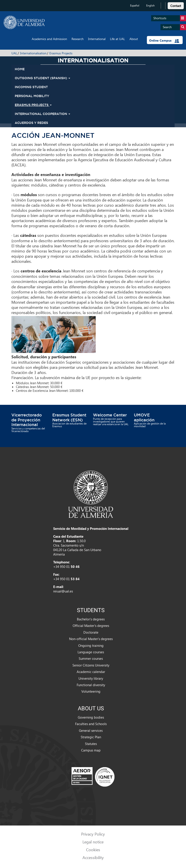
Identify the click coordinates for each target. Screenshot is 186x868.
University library (91, 678)
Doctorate (91, 632)
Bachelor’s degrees (91, 619)
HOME (20, 69)
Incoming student (31, 87)
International (97, 39)
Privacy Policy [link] (93, 834)
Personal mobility (32, 96)
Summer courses (91, 658)
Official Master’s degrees (91, 626)
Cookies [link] (93, 850)
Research (78, 39)
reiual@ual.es (63, 591)
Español (135, 5)
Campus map (91, 750)
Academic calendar (91, 672)
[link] (176, 5)
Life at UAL (117, 39)
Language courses (91, 652)
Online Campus (164, 40)
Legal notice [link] (93, 842)
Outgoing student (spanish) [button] (42, 78)
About (134, 39)
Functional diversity (91, 685)
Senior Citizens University (91, 665)
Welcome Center (110, 415)
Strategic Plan (91, 737)
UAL (14, 53)
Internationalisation (33, 53)
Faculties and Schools (91, 724)
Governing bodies (91, 717)
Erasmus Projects (61, 53)
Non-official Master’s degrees (91, 639)
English (150, 5)
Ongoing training (91, 645)
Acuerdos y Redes (31, 123)
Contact (176, 6)
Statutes (91, 744)
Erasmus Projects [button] (33, 105)
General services (91, 730)
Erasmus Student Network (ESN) (69, 417)
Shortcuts (170, 18)
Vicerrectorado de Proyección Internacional (27, 420)
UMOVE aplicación (144, 417)
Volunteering (91, 691)
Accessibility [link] (93, 857)
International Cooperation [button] (42, 114)
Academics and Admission (49, 39)
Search (174, 27)
